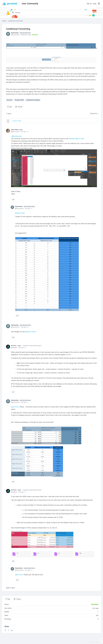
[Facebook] (5, 630)
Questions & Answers (16, 21)
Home (4, 21)
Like (11, 107)
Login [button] (94, 4)
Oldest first (94, 114)
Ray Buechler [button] (17, 136)
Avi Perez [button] (16, 407)
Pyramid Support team (76, 139)
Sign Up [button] (89, 4)
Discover (10, 100)
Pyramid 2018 (19, 100)
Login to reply (17, 121)
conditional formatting (33, 100)
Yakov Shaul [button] (31, 332)
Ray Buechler (21, 33)
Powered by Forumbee (96, 642)
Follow (20, 107)
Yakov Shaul (17, 130)
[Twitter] (8, 630)
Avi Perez (16, 346)
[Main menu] (99, 4)
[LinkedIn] (12, 630)
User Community (30, 4)
